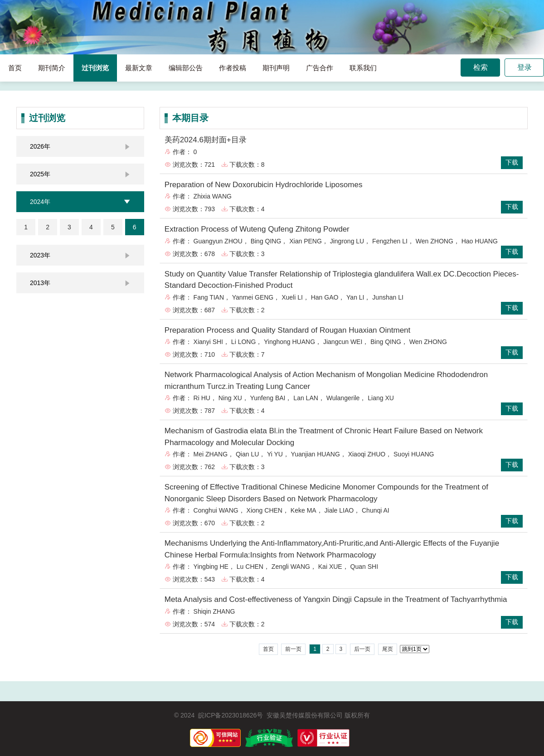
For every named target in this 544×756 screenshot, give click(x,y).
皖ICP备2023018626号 (231, 715)
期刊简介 (52, 68)
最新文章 (139, 68)
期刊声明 (276, 68)
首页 (15, 68)
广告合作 (320, 68)
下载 (512, 162)
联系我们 (363, 68)
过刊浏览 (95, 68)
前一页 (293, 649)
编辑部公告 (186, 68)
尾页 (388, 649)
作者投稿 (233, 68)
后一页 (362, 649)
